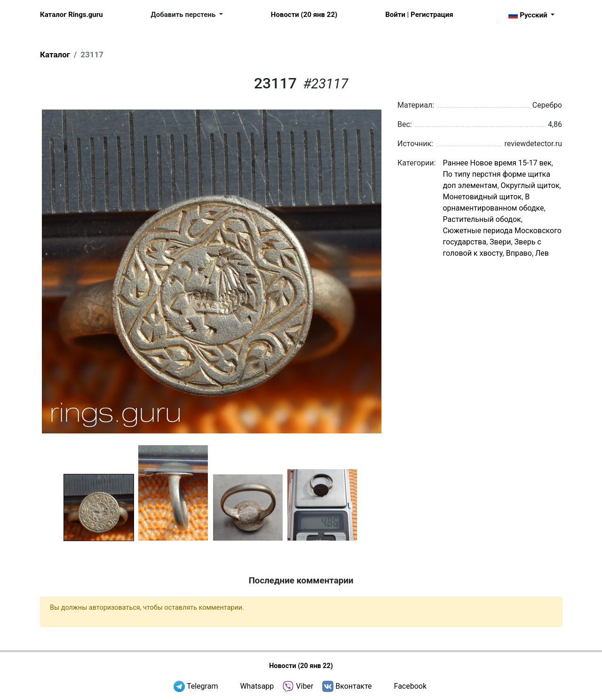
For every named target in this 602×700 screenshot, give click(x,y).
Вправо (519, 253)
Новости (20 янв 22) (304, 15)
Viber (305, 686)
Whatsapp (257, 686)
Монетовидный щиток (482, 197)
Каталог (55, 55)
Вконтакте (353, 686)
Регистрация (432, 15)
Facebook (410, 686)
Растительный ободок (482, 219)
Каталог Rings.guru (71, 15)
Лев (542, 253)
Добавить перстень (184, 15)
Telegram (202, 686)
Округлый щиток (530, 185)
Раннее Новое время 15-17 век (497, 163)
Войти (395, 15)
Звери (500, 242)
